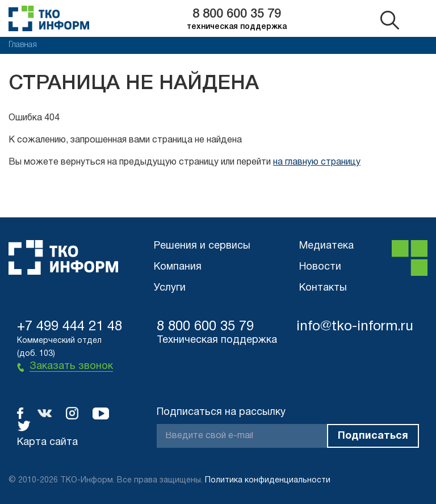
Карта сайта (47, 442)
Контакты (323, 288)
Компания (178, 267)
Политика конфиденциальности (268, 480)
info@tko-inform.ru (355, 327)
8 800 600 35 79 (237, 14)
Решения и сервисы (202, 246)
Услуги (170, 288)
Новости (320, 267)
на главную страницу (317, 162)
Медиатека (326, 246)
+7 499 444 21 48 (70, 327)
